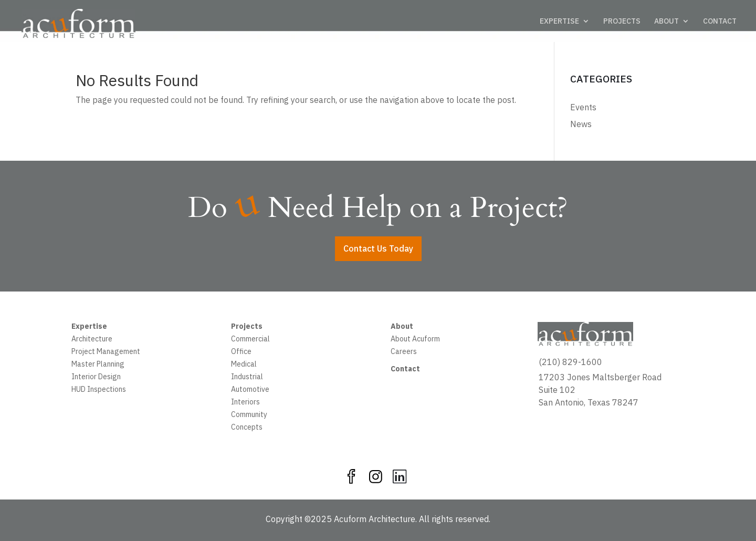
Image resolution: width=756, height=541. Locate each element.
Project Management (106, 352)
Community (249, 415)
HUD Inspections (99, 390)
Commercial (250, 340)
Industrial (247, 378)
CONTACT (720, 22)
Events (583, 107)
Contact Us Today (378, 248)
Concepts (247, 428)
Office (241, 352)
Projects (247, 327)
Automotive (250, 390)
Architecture (92, 340)
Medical (244, 365)
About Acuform (415, 340)
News (581, 124)
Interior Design (96, 378)
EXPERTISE (559, 22)
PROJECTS (622, 22)
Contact (405, 370)
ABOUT (666, 22)
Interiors (245, 403)
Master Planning (98, 365)
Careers (404, 352)
